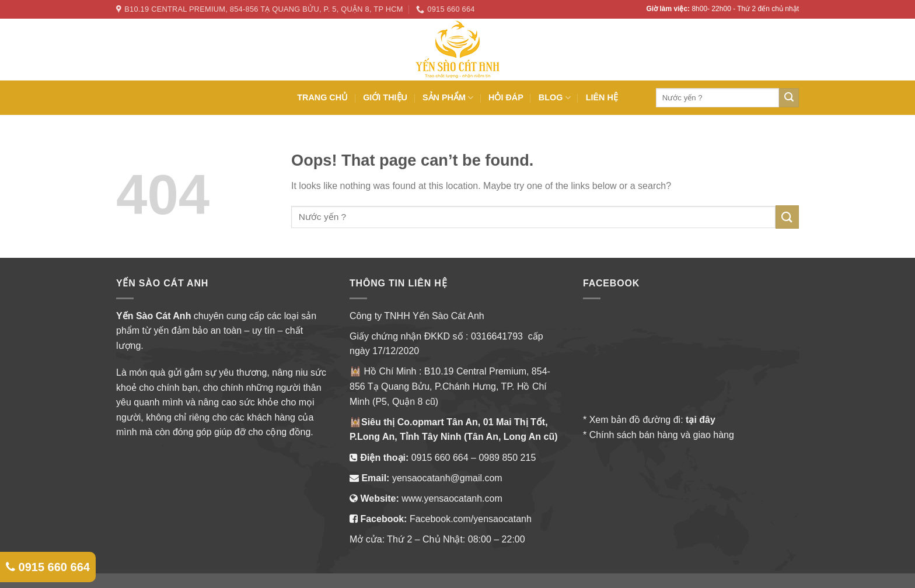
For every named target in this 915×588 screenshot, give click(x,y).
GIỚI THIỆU (385, 97)
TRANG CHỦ (322, 97)
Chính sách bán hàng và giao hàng (662, 435)
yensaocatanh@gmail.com (447, 478)
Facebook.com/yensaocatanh (471, 519)
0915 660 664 (440, 458)
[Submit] (787, 217)
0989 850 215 (507, 458)
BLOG (555, 98)
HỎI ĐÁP (506, 97)
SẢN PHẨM (448, 98)
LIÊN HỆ (602, 97)
